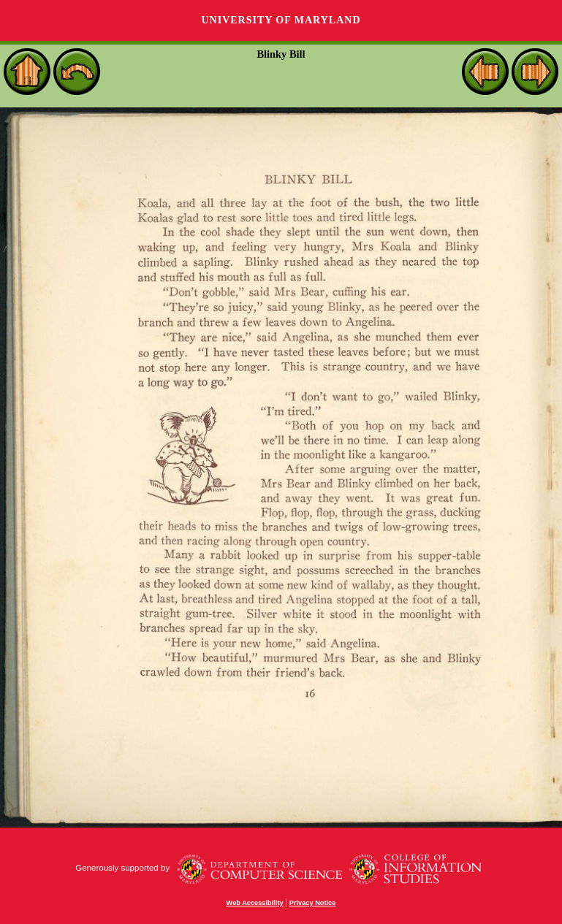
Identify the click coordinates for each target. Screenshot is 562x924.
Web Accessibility (255, 903)
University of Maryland (281, 20)
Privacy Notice (313, 903)
